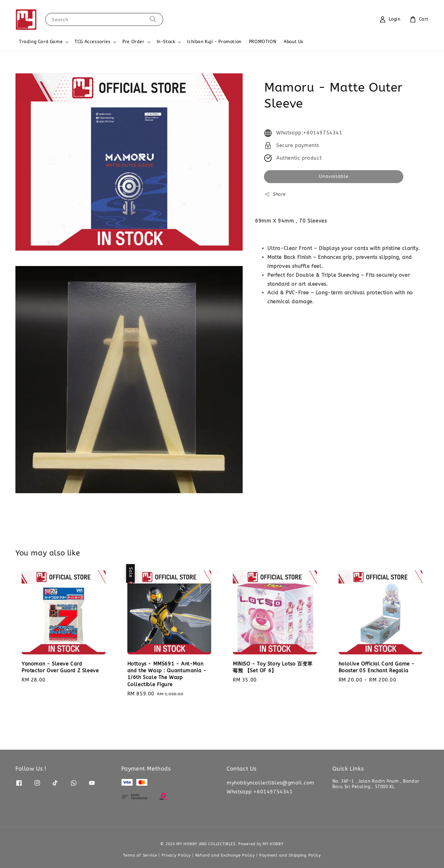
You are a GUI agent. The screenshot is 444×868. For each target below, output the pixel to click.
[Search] (153, 19)
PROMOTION (263, 42)
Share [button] (275, 194)
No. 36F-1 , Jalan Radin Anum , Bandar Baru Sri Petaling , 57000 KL (376, 784)
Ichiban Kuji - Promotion (214, 42)
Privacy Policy (176, 855)
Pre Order (133, 42)
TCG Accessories (92, 42)
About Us (294, 42)
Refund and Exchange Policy (225, 855)
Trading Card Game (41, 42)
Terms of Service (140, 855)
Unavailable (334, 176)
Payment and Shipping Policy (290, 855)
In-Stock (166, 42)
